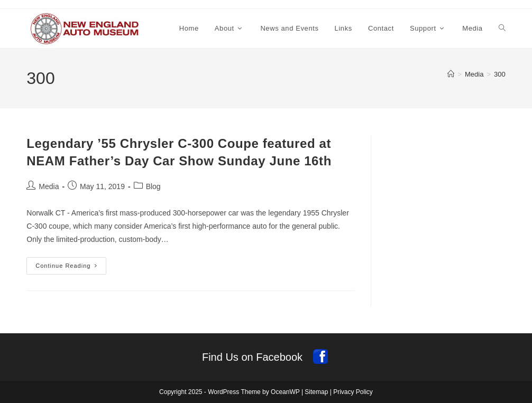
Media (49, 186)
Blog (153, 186)
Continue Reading (71, 268)
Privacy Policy (353, 392)
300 (500, 74)
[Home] (451, 74)
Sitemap (316, 392)
